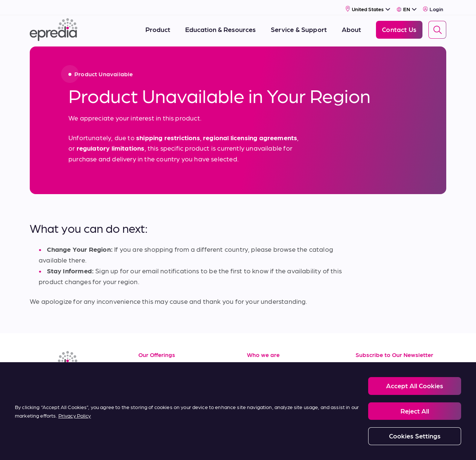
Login (433, 6)
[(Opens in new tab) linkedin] (37, 385)
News (255, 397)
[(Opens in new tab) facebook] (55, 385)
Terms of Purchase (167, 414)
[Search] (437, 27)
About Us (261, 364)
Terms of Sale (159, 397)
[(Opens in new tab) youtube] (73, 385)
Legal (73, 445)
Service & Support (166, 381)
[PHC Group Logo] (42, 446)
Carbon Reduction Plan (328, 445)
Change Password (385, 445)
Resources (154, 364)
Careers (259, 381)
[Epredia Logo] (54, 27)
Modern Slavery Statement (189, 445)
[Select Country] (368, 6)
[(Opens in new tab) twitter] (91, 385)
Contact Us (264, 414)
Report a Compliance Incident (260, 445)
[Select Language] (407, 6)
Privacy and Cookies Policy (120, 445)
